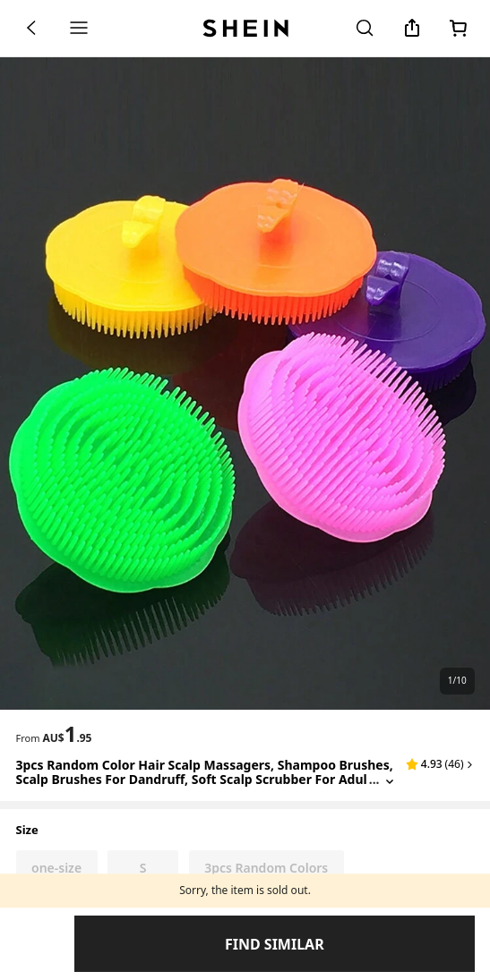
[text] (67, 734)
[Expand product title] (390, 780)
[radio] (57, 868)
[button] (440, 764)
